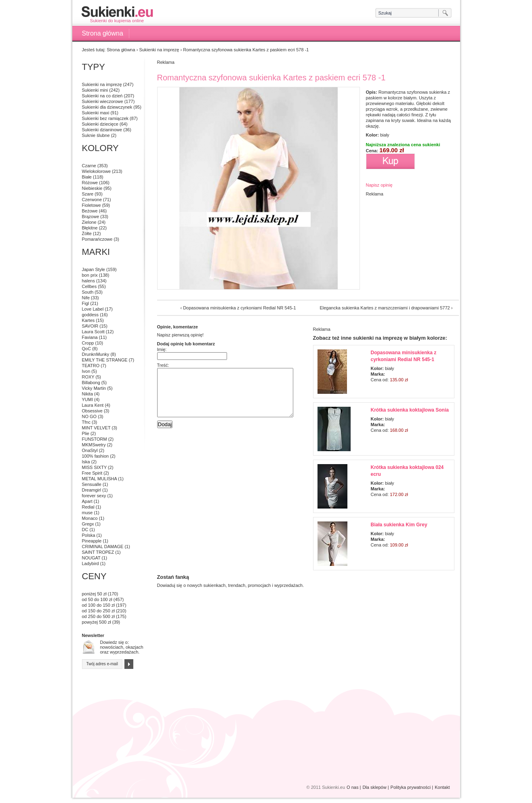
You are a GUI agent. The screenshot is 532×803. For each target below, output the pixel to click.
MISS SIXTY (95, 467)
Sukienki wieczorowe (103, 101)
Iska (86, 462)
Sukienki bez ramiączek (105, 118)
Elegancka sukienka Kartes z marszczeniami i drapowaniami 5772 (385, 308)
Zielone (89, 222)
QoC (87, 349)
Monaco (90, 518)
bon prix (90, 275)
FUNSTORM (95, 439)
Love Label (93, 309)
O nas (352, 787)
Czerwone (92, 200)
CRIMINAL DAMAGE (103, 547)
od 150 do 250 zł (98, 611)
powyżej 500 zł (97, 622)
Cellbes (89, 286)
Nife (86, 298)
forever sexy (94, 496)
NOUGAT (91, 558)
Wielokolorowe (97, 171)
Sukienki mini (95, 90)
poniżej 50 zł (94, 594)
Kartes (88, 320)
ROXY (88, 377)
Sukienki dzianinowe (102, 130)
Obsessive (92, 411)
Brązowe (91, 217)
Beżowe (90, 211)
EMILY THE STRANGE (105, 360)
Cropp (88, 343)
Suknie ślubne (96, 135)
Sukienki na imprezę (159, 50)
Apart (87, 501)
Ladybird (90, 563)
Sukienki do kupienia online (117, 14)
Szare (88, 194)
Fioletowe (91, 205)
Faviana (90, 337)
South (88, 292)
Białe (87, 177)
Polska (89, 535)
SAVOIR (90, 326)
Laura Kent (93, 405)
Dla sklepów (374, 787)
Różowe (90, 183)
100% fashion (96, 456)
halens (88, 281)
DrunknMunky (96, 354)
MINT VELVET (96, 428)
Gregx (88, 524)
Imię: (162, 349)
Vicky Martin (94, 388)
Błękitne (90, 228)
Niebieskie (92, 188)
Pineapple (92, 541)
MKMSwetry (94, 445)
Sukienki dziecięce (100, 124)
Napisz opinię (379, 185)
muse (87, 513)
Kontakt (442, 787)
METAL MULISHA (100, 479)
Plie (86, 433)
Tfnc (86, 422)
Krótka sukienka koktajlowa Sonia (410, 410)
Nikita (88, 394)
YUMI (88, 399)
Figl (86, 303)
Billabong (91, 383)
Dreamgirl (92, 490)
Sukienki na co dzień (102, 96)
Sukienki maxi (96, 113)
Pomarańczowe (97, 239)
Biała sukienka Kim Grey (399, 525)
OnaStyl (90, 450)
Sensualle (92, 484)
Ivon (86, 371)
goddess (90, 315)
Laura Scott (93, 332)
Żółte (87, 233)
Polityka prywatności (411, 787)
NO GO (89, 416)
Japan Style (94, 269)
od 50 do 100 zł (97, 599)
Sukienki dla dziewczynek (107, 107)
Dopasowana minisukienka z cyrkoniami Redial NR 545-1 (239, 308)
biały (385, 135)
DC (85, 530)
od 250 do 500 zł (98, 616)
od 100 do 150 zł (98, 605)
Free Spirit (92, 473)
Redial (88, 507)
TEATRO (91, 366)
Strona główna (103, 33)
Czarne (89, 166)
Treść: (163, 365)
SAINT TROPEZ (98, 552)
